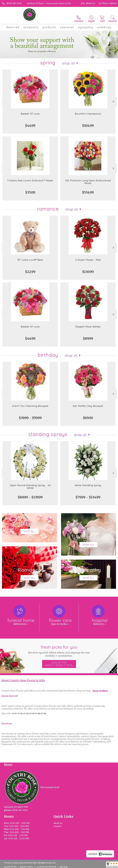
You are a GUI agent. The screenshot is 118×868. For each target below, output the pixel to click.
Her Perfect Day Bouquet (88, 406)
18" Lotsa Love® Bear (30, 260)
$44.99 (30, 126)
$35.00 (30, 192)
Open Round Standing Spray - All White (30, 487)
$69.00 (88, 418)
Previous (4, 102)
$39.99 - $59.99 (30, 418)
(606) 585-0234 (14, 3)
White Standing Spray (88, 485)
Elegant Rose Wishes (88, 327)
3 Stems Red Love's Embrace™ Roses (30, 181)
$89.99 (88, 339)
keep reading (100, 691)
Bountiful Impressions (88, 114)
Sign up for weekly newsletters (59, 664)
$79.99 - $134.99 (88, 497)
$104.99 (88, 126)
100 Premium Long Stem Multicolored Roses (88, 182)
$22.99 (30, 272)
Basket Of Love (30, 114)
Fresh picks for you (59, 651)
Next (114, 102)
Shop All (68, 63)
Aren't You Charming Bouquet (30, 406)
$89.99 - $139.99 (30, 497)
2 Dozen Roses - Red (88, 260)
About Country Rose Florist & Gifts (23, 680)
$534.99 (88, 192)
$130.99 (88, 272)
